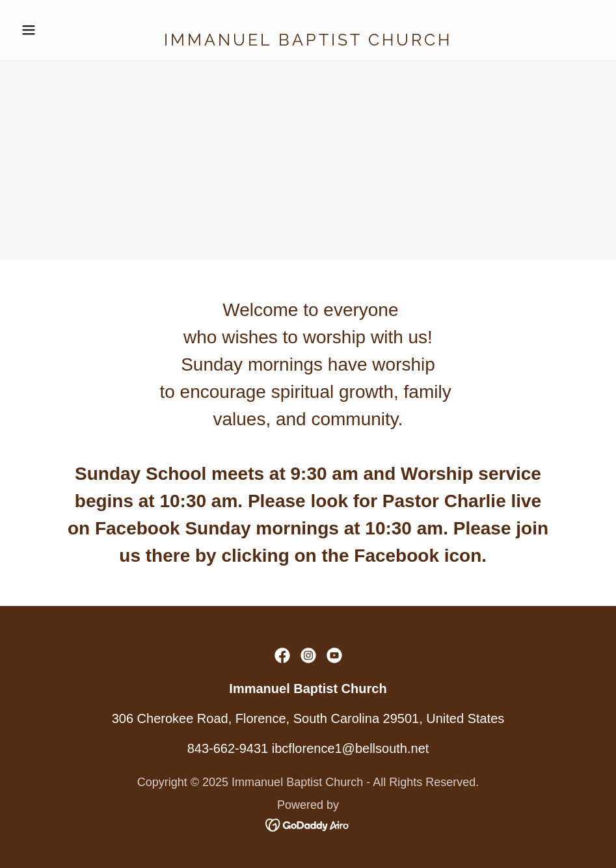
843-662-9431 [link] (228, 748)
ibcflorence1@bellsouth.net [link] (351, 748)
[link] (308, 41)
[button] (60, 30)
